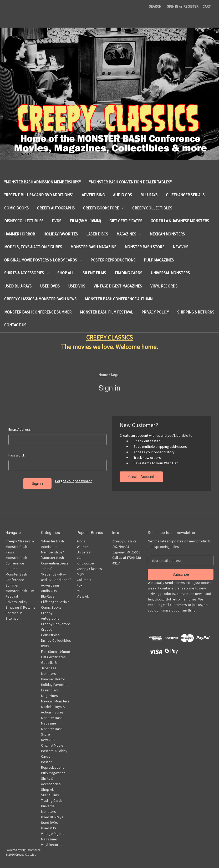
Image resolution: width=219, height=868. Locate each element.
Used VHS (77, 286)
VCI (79, 558)
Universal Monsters (170, 273)
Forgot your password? (74, 481)
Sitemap (12, 618)
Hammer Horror (20, 234)
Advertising (93, 195)
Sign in (172, 6)
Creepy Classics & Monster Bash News (40, 299)
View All (83, 596)
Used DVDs (50, 286)
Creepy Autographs (56, 208)
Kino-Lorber (86, 563)
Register (191, 6)
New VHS (180, 247)
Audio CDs (123, 195)
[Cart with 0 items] (207, 6)
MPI (80, 591)
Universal (84, 552)
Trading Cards (128, 273)
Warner (82, 547)
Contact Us (15, 325)
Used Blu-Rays (18, 286)
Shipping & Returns (196, 312)
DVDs (57, 221)
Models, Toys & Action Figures (33, 247)
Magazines (129, 234)
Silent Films (94, 273)
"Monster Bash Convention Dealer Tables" (130, 182)
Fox (80, 585)
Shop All (66, 273)
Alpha (81, 541)
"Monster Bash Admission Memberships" (42, 182)
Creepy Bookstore (103, 208)
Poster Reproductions (113, 260)
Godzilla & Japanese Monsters (180, 221)
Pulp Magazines (159, 260)
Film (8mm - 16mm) (85, 221)
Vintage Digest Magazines (118, 286)
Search (155, 6)
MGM (81, 574)
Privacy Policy (155, 312)
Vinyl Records (164, 286)
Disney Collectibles (24, 221)
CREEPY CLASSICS (110, 337)
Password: (17, 455)
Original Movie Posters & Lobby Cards (43, 260)
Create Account (141, 477)
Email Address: (20, 429)
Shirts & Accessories (27, 273)
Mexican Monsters (167, 234)
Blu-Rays (149, 195)
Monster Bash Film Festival (106, 312)
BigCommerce (31, 850)
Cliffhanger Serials (185, 195)
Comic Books (16, 208)
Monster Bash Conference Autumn (119, 299)
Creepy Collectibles (152, 208)
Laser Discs (97, 234)
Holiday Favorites (61, 234)
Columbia (84, 580)
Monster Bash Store (144, 247)
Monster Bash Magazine (93, 247)
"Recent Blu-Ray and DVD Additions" (39, 195)
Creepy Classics (89, 569)
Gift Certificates (126, 221)
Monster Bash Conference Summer (38, 312)
